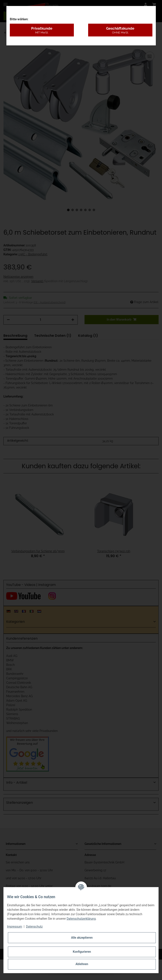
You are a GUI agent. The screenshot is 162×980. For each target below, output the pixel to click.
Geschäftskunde (120, 30)
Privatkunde (42, 30)
